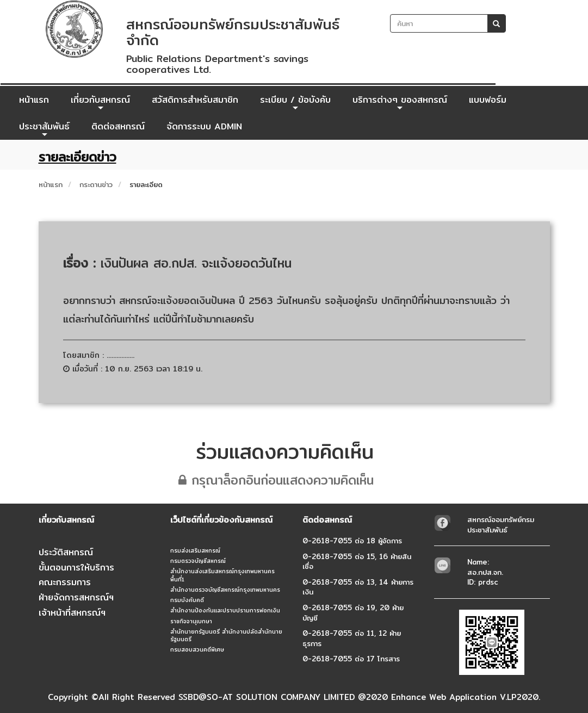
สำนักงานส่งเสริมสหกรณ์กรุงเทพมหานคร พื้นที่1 (222, 575)
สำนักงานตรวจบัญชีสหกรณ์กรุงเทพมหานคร (225, 590)
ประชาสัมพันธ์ (44, 129)
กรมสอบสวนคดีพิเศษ (197, 649)
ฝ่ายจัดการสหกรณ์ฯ (76, 597)
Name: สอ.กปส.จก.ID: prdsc (485, 572)
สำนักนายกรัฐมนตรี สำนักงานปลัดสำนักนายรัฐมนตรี (226, 635)
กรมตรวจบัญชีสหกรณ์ (198, 561)
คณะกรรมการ (65, 582)
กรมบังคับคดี (187, 600)
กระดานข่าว (96, 184)
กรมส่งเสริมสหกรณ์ (195, 550)
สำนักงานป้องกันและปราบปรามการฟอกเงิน (225, 610)
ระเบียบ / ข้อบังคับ (295, 103)
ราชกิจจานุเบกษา (191, 621)
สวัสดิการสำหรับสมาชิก (195, 100)
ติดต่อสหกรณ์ (118, 126)
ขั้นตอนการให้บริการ (76, 568)
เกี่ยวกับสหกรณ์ (100, 103)
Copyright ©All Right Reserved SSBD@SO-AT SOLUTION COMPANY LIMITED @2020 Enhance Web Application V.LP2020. (294, 697)
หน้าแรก (34, 100)
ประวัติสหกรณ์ (66, 552)
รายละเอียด (146, 184)
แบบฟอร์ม (488, 100)
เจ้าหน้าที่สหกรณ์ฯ (72, 613)
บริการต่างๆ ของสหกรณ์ (400, 103)
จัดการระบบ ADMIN (204, 126)
